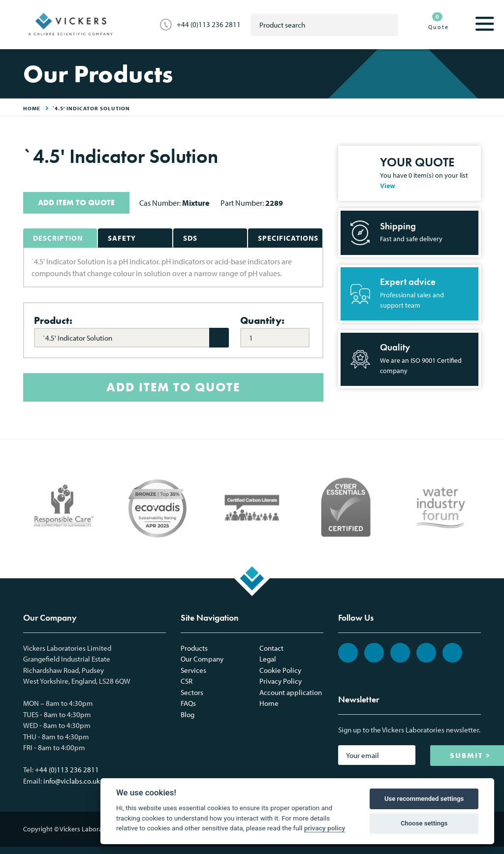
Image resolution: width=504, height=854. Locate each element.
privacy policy (325, 828)
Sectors (192, 692)
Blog (188, 714)
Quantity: (262, 320)
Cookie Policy (280, 670)
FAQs (188, 703)
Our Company (202, 659)
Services (193, 670)
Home (269, 703)
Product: (53, 320)
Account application (291, 692)
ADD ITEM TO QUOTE (76, 203)
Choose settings (424, 823)
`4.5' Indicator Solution (91, 108)
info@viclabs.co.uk (72, 781)
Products (194, 648)
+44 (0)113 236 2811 (209, 24)
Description (58, 238)
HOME (32, 108)
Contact (271, 648)
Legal (268, 659)
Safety (122, 238)
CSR (187, 681)
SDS (190, 238)
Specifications (288, 238)
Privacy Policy (281, 681)
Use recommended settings (424, 799)
